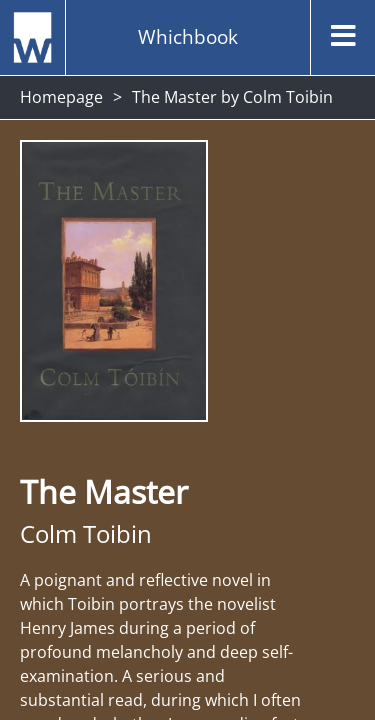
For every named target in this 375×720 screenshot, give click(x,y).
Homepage (61, 97)
